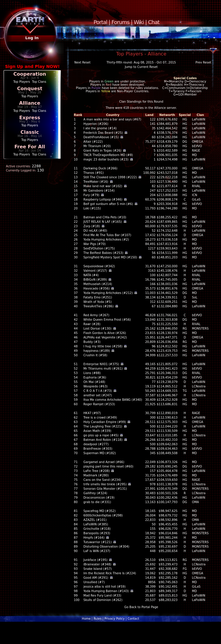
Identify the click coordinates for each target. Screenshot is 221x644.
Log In (32, 38)
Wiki (139, 22)
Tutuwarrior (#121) (98, 542)
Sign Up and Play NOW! (32, 66)
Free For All (30, 147)
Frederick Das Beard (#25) (103, 133)
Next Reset (82, 62)
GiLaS (196, 199)
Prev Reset (203, 62)
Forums (120, 22)
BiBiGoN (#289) (95, 280)
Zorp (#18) (92, 226)
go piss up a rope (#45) (101, 435)
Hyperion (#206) (96, 124)
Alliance (30, 103)
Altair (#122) (93, 142)
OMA (195, 502)
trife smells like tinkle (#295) (105, 484)
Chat (154, 22)
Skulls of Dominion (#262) (103, 600)
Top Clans (39, 82)
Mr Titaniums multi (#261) (103, 369)
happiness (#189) (97, 351)
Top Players (22, 82)
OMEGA (197, 142)
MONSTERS (200, 329)
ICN (194, 195)
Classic (30, 132)
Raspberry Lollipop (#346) (103, 199)
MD (194, 155)
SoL (195, 297)
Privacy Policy (115, 619)
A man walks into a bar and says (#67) (112, 119)
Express (30, 118)
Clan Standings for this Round (141, 102)
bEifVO (197, 146)
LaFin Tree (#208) (97, 471)
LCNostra (199, 386)
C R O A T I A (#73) (98, 391)
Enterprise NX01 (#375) (101, 364)
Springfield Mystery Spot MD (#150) (110, 257)
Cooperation (30, 74)
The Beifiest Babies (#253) (103, 253)
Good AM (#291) (96, 578)
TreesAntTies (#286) (99, 306)
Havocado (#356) (97, 288)
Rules (98, 619)
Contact (133, 619)
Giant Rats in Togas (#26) (102, 151)
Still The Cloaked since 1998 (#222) (110, 177)
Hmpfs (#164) (94, 538)
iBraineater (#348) (97, 564)
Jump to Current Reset (141, 67)
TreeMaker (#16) (96, 182)
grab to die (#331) (97, 502)
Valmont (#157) (95, 271)
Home (86, 619)
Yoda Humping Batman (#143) (106, 591)
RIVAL (196, 186)
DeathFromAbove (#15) (101, 137)
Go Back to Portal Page (141, 607)
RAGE (196, 151)
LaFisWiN (199, 119)
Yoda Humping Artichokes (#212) (108, 293)
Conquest (30, 89)
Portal (100, 22)
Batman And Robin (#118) (103, 440)
